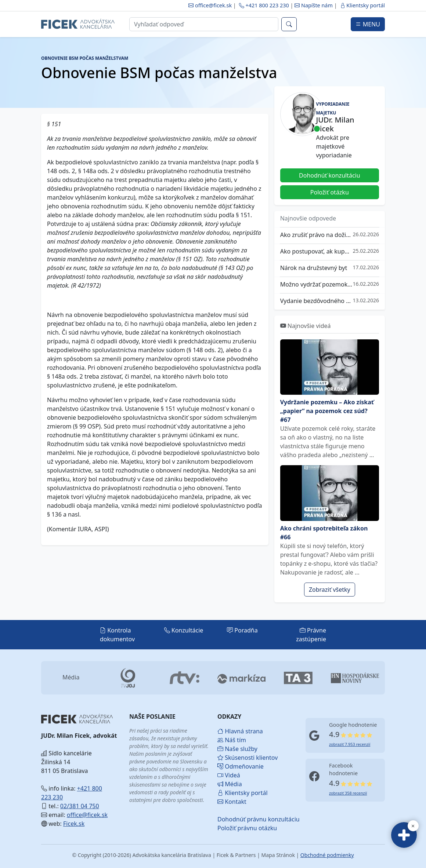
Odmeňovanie (235, 766)
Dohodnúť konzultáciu (330, 175)
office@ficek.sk (210, 5)
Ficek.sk (74, 824)
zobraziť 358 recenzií (348, 793)
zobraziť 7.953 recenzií (350, 744)
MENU (368, 24)
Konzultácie (184, 630)
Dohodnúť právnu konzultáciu (235, 819)
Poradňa (242, 630)
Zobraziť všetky (330, 590)
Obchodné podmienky (327, 855)
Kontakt (232, 802)
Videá (229, 775)
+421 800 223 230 (264, 5)
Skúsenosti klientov (235, 758)
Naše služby (235, 749)
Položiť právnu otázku (235, 828)
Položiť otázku (330, 192)
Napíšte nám (314, 5)
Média (230, 784)
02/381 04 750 (80, 806)
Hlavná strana (235, 731)
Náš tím (232, 740)
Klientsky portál (362, 5)
